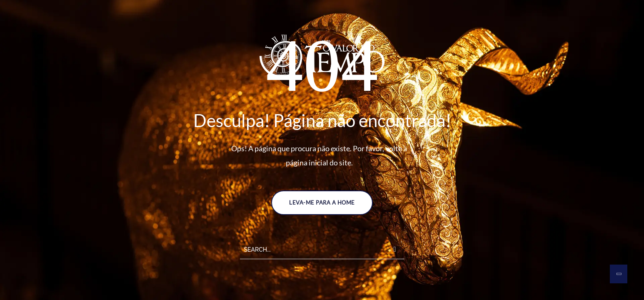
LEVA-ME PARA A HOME (322, 202)
